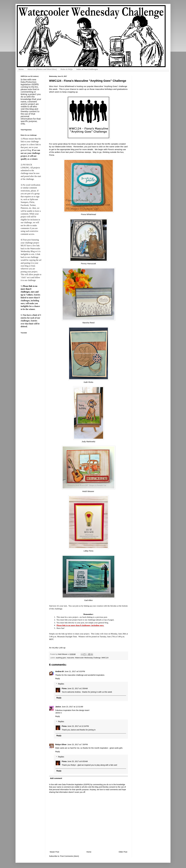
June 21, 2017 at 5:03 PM (75, 671)
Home (21, 69)
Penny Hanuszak (88, 263)
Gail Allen (88, 600)
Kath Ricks (88, 382)
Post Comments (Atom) (70, 856)
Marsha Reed (88, 323)
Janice (58, 707)
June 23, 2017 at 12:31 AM (72, 707)
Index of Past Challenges (87, 69)
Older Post (123, 852)
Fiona (64, 688)
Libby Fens (88, 551)
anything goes (61, 658)
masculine (71, 658)
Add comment (56, 778)
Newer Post (54, 852)
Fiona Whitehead (88, 214)
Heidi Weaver (88, 491)
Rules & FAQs (67, 69)
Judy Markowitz (88, 441)
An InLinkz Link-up (57, 648)
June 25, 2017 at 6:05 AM (78, 761)
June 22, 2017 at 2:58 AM (78, 688)
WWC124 (105, 658)
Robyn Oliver (61, 744)
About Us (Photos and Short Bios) (42, 69)
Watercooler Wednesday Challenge (88, 658)
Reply (58, 679)
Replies (61, 684)
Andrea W (59, 671)
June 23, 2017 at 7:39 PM (78, 744)
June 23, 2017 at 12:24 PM (78, 726)
